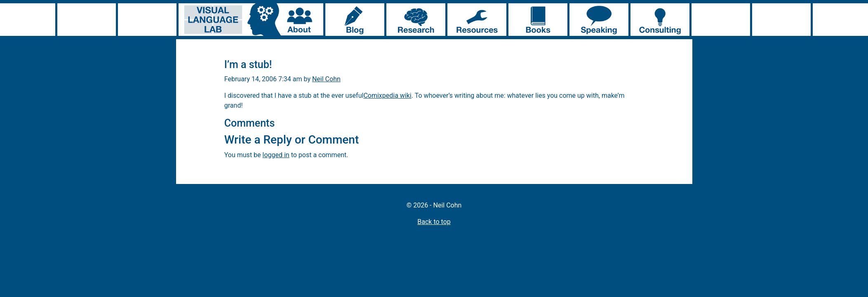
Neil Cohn (326, 79)
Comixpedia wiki (387, 95)
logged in (276, 155)
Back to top (434, 222)
